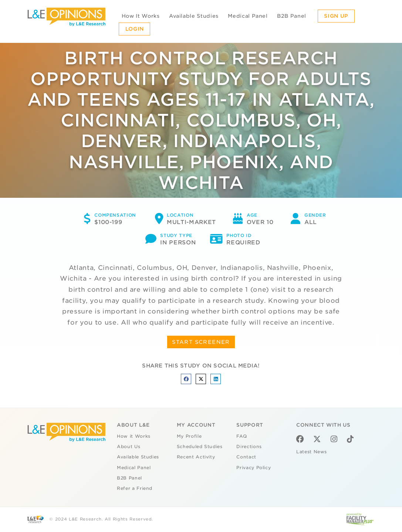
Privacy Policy (254, 468)
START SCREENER (201, 342)
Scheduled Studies (200, 447)
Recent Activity (196, 457)
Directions (249, 447)
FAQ (241, 436)
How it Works (134, 436)
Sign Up (336, 16)
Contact (246, 457)
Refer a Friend (135, 488)
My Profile (189, 436)
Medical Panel (248, 16)
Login (135, 29)
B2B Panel (292, 16)
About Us (129, 447)
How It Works (141, 16)
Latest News (312, 452)
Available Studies (194, 16)
